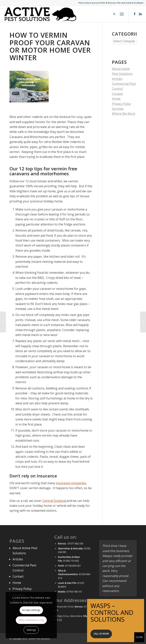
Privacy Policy (22, 589)
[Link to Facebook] (135, 14)
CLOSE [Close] (139, 129)
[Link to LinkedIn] (140, 14)
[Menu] (122, 14)
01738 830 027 (73, 566)
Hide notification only (31, 620)
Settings (31, 630)
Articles (117, 79)
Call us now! (101, 126)
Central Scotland (54, 501)
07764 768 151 (74, 592)
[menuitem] (114, 14)
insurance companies (71, 483)
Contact (18, 576)
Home (17, 583)
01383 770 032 (71, 561)
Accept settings (31, 610)
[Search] (114, 14)
